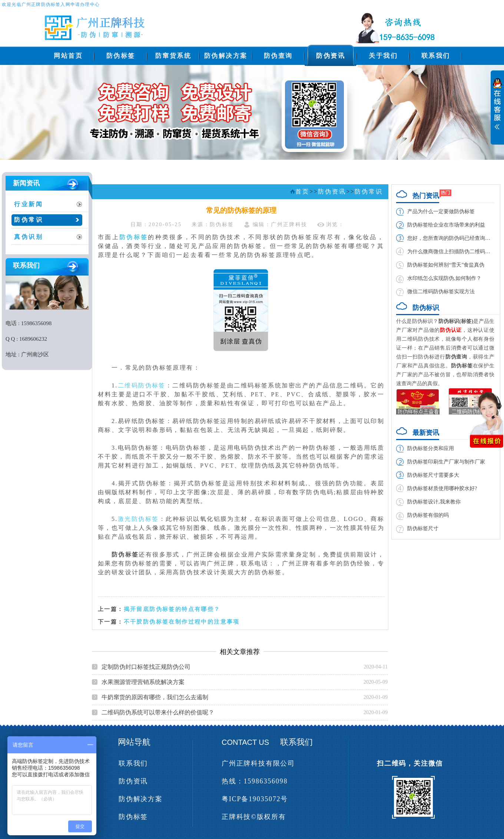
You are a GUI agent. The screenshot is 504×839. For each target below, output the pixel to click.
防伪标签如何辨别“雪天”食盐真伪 (446, 265)
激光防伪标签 (138, 519)
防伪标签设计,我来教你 (434, 502)
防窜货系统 (173, 56)
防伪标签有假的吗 (428, 515)
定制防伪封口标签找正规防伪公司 (146, 667)
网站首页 (68, 56)
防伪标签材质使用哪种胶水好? (442, 488)
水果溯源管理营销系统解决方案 (143, 682)
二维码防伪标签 (142, 385)
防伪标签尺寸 (423, 528)
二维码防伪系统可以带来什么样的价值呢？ (158, 712)
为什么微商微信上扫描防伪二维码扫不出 (451, 252)
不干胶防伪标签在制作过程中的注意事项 (182, 622)
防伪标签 (121, 56)
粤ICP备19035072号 (255, 799)
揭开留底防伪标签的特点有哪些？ (172, 609)
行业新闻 (29, 204)
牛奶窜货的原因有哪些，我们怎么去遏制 (155, 697)
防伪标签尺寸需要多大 (433, 475)
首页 (302, 191)
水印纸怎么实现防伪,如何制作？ (444, 278)
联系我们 (436, 56)
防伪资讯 (331, 56)
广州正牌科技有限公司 (258, 763)
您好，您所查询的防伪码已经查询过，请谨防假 (451, 238)
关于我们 (383, 56)
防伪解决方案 (226, 56)
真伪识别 (29, 237)
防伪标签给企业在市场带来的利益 (446, 225)
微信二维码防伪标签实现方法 (441, 292)
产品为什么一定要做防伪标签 (441, 212)
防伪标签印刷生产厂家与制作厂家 (446, 462)
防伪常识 (29, 220)
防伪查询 (278, 56)
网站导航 (134, 742)
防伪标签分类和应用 (431, 448)
